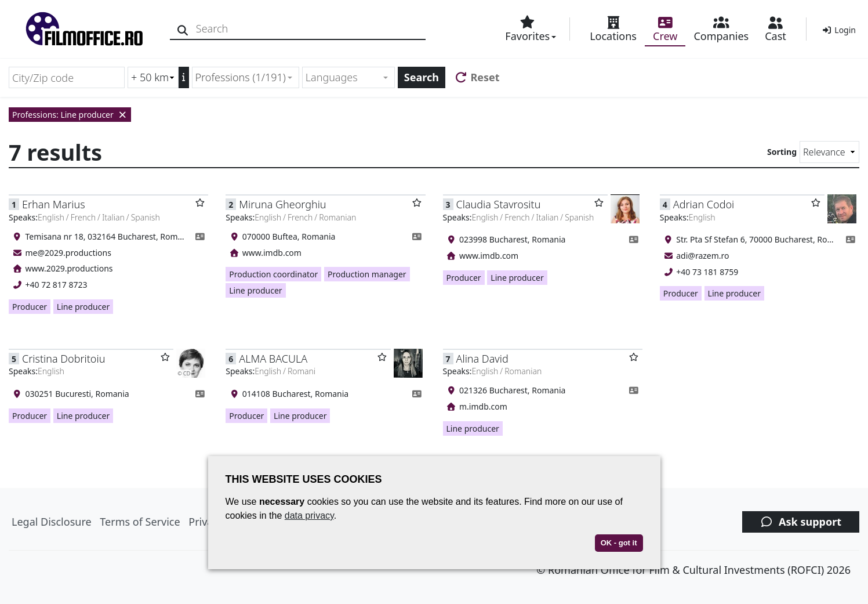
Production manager (367, 274)
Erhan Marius (54, 204)
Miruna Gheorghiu (282, 204)
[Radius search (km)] (153, 77)
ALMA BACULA (273, 359)
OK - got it (619, 543)
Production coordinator (273, 274)
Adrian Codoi (704, 204)
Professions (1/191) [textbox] (241, 77)
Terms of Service (140, 522)
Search (422, 77)
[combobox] (246, 77)
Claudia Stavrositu (499, 204)
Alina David (482, 359)
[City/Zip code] (67, 77)
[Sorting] (829, 152)
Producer (30, 307)
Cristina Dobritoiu (63, 359)
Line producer (83, 307)
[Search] (184, 29)
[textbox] (344, 77)
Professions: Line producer (70, 115)
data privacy (309, 516)
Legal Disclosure (52, 522)
